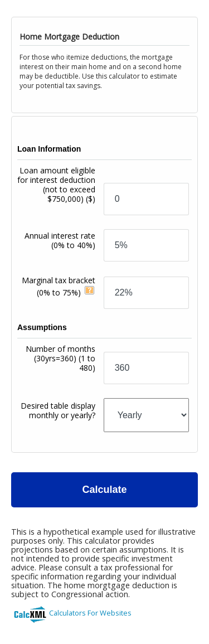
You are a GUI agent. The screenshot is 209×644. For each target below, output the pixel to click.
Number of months (60, 358)
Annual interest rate (60, 240)
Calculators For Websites (90, 613)
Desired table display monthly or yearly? (58, 410)
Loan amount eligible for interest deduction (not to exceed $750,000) (56, 185)
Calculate (104, 490)
